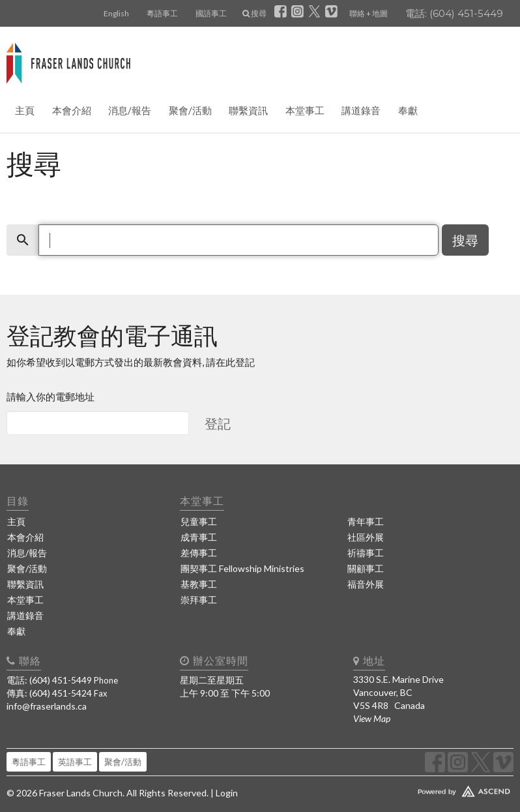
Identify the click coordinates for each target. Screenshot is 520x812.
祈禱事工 (366, 553)
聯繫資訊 (248, 110)
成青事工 (199, 537)
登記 (218, 423)
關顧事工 (366, 568)
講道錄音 (361, 110)
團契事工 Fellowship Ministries (242, 568)
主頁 (25, 110)
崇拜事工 (199, 600)
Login (227, 793)
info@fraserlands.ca (47, 706)
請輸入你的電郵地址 (51, 397)
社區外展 (366, 537)
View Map (372, 718)
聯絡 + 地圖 (368, 13)
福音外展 (366, 584)
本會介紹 (72, 110)
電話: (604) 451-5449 (454, 13)
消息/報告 (130, 110)
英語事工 (75, 762)
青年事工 (366, 521)
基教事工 (199, 584)
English (116, 13)
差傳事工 (199, 553)
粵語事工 (162, 13)
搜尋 (254, 13)
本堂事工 (305, 110)
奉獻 (408, 110)
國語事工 (211, 13)
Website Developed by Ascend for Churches (433, 789)
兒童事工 (199, 521)
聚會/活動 (190, 110)
